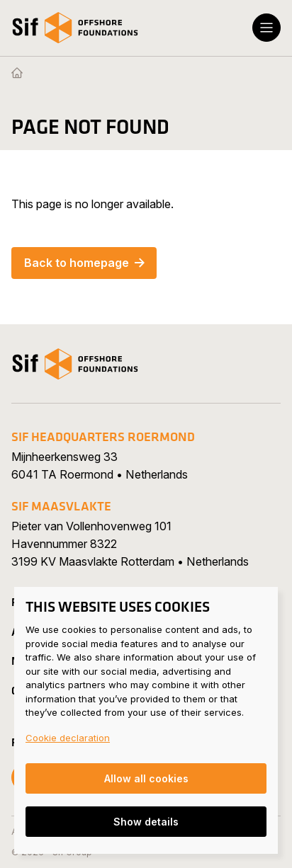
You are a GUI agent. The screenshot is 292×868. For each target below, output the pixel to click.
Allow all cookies (146, 778)
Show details (146, 822)
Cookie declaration (68, 738)
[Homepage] (17, 74)
